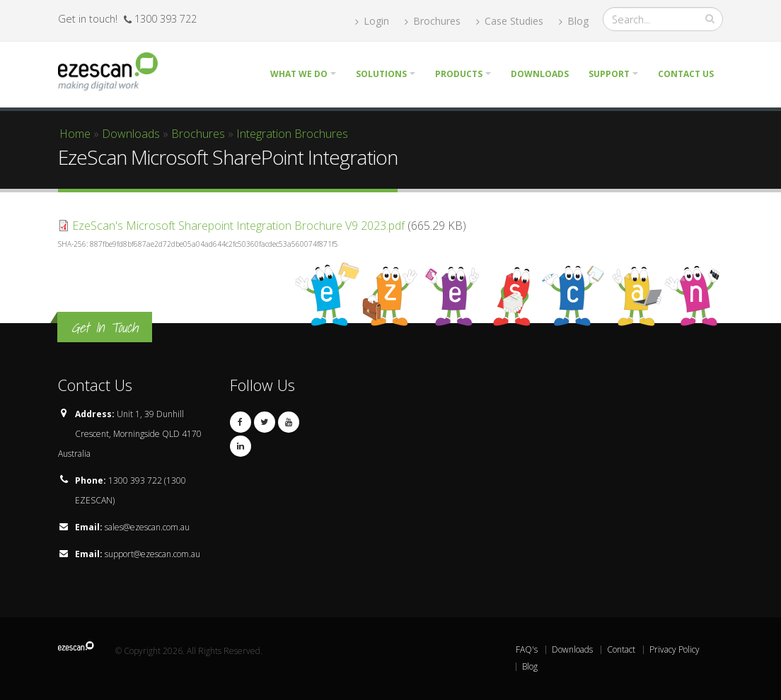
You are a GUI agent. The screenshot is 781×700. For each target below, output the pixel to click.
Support (609, 74)
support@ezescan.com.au (152, 554)
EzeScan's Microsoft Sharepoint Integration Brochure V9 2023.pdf (238, 226)
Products (459, 74)
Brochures (433, 21)
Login (372, 21)
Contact (621, 649)
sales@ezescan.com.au (147, 527)
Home (75, 134)
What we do (299, 74)
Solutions (381, 74)
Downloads (540, 74)
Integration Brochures (292, 134)
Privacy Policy (675, 649)
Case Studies (510, 21)
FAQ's (527, 649)
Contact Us (686, 74)
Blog (574, 21)
